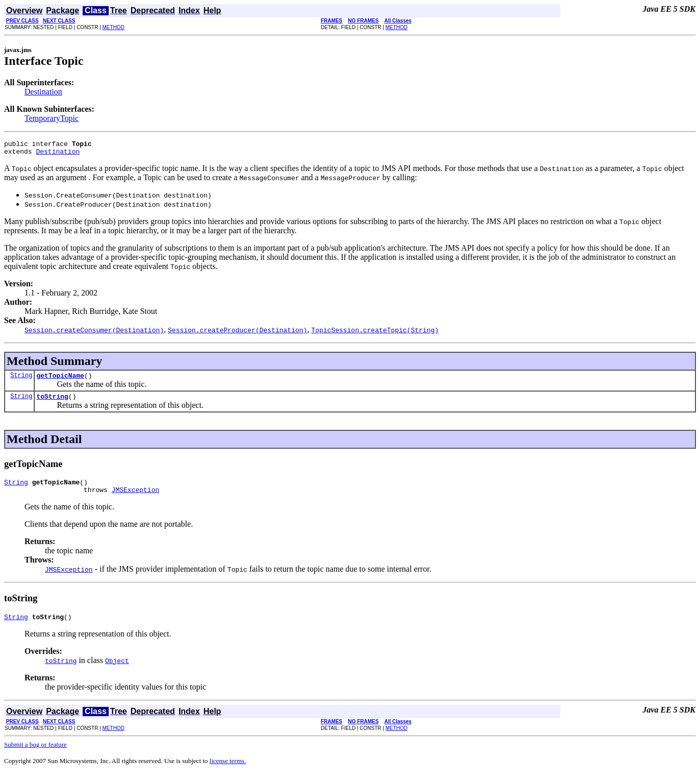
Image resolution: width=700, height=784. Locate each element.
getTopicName (60, 380)
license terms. (228, 771)
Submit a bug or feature (35, 755)
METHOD (114, 27)
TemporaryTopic (52, 118)
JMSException (136, 499)
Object (117, 671)
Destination (43, 92)
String (21, 379)
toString (52, 402)
